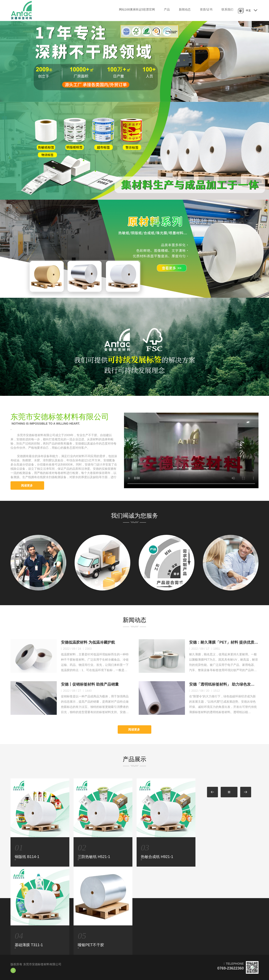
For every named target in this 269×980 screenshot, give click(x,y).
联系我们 (227, 9)
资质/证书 (206, 9)
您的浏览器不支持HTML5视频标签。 (191, 450)
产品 (167, 9)
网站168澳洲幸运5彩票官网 (137, 9)
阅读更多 (27, 485)
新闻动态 (185, 9)
